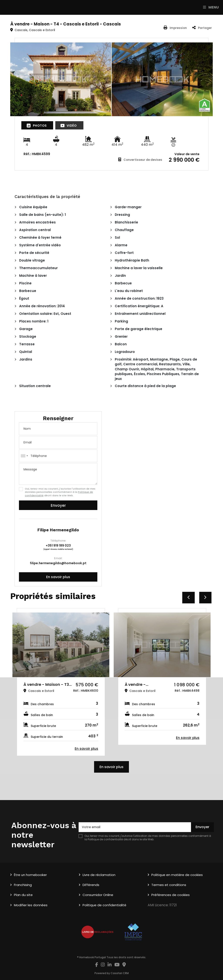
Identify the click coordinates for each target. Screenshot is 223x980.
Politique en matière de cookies (177, 875)
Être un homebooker (30, 875)
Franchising (23, 885)
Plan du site (23, 895)
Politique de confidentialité (105, 839)
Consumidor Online (98, 895)
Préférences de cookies (171, 895)
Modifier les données (31, 905)
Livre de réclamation (99, 875)
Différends (91, 885)
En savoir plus (58, 577)
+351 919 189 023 (58, 545)
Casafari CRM (120, 973)
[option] (61, 682)
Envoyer (58, 505)
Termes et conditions (169, 885)
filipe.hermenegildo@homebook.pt (58, 563)
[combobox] (58, 456)
